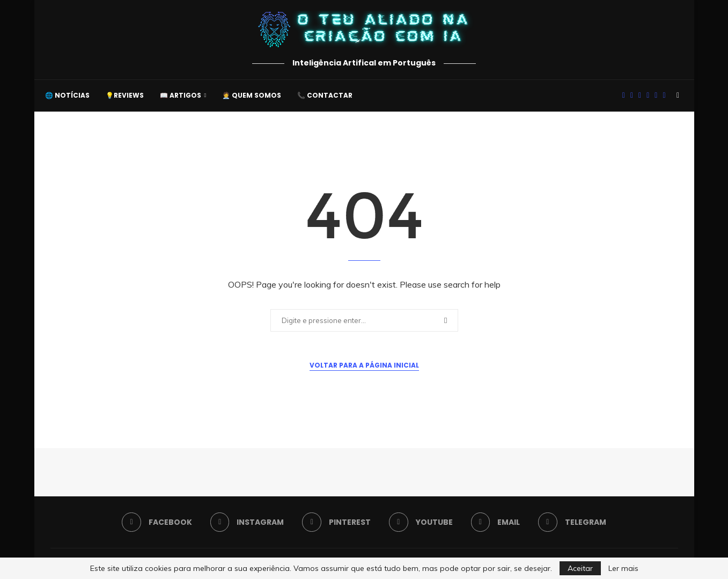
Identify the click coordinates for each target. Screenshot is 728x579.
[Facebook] (624, 96)
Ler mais (623, 568)
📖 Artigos (181, 95)
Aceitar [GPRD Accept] (580, 568)
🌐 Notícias (67, 95)
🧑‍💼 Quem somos (252, 95)
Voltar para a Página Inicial (364, 365)
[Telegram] (664, 96)
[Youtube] (648, 96)
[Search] (678, 96)
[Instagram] (632, 96)
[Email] (656, 96)
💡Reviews (125, 95)
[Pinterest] (640, 96)
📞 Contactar (325, 95)
